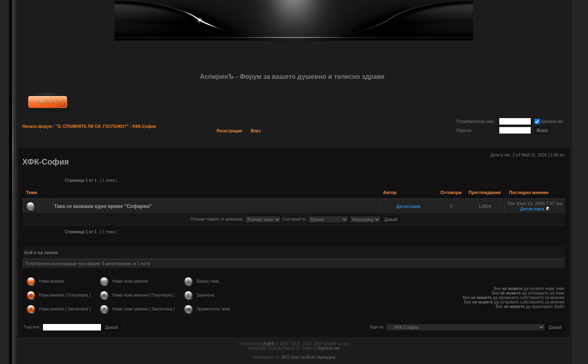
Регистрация (230, 131)
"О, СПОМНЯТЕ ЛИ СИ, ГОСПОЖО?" (92, 126)
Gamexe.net (328, 348)
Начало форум (37, 126)
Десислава (408, 206)
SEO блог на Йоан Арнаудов (308, 357)
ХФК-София (144, 126)
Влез (256, 131)
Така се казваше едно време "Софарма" (103, 206)
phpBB (268, 344)
